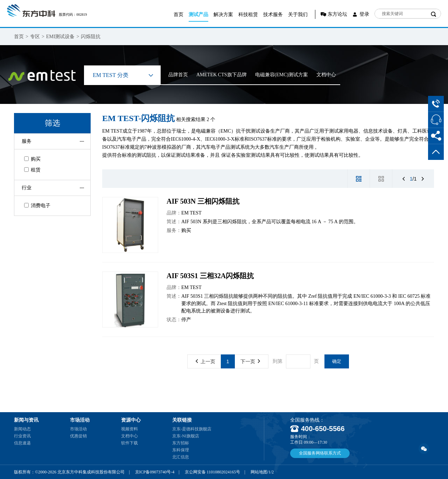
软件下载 (129, 443)
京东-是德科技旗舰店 (192, 429)
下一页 (250, 361)
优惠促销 (78, 436)
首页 (178, 15)
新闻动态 (22, 429)
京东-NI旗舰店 (186, 436)
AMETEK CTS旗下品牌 (222, 75)
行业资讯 (22, 436)
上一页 (205, 361)
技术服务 (273, 15)
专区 (35, 37)
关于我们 (298, 15)
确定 (337, 361)
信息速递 (22, 443)
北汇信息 (181, 457)
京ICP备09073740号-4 (155, 472)
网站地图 (259, 472)
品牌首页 (178, 75)
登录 (364, 14)
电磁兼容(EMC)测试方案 (282, 75)
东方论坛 (337, 14)
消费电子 (37, 206)
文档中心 (326, 75)
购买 (32, 159)
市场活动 (78, 429)
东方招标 (181, 443)
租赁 (32, 170)
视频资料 (129, 429)
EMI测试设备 (61, 37)
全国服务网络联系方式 (320, 453)
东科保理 (181, 450)
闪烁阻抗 (91, 37)
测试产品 (198, 15)
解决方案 (223, 15)
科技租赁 (248, 15)
